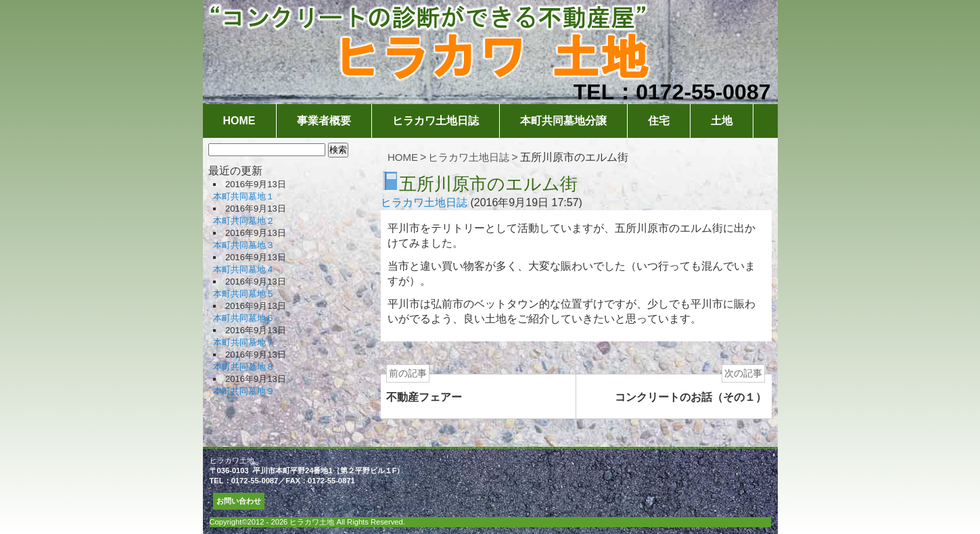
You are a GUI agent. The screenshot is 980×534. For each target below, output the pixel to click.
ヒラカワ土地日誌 (436, 121)
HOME (239, 121)
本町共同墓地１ (244, 196)
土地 (722, 121)
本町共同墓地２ (244, 221)
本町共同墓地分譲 (563, 121)
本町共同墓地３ (244, 245)
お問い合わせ (239, 501)
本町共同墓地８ (244, 367)
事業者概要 (324, 121)
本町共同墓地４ (244, 269)
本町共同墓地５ (244, 294)
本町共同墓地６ (244, 318)
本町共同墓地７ (244, 342)
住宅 (659, 121)
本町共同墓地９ (244, 391)
